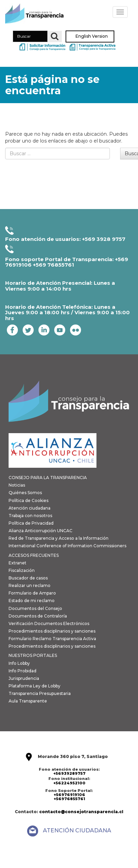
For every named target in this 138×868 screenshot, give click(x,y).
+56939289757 (69, 773)
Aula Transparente (28, 701)
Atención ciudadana (30, 508)
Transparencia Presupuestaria (40, 693)
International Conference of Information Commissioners (67, 546)
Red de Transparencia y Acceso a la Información (59, 538)
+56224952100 (69, 783)
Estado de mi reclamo (32, 601)
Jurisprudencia (24, 678)
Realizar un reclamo (30, 585)
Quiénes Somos (25, 493)
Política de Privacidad (31, 523)
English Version (92, 36)
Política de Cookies (28, 500)
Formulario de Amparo (32, 593)
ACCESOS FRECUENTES (34, 555)
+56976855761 (69, 799)
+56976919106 (69, 795)
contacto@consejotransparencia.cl (81, 812)
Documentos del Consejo (35, 608)
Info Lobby (19, 663)
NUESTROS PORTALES (33, 655)
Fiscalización (22, 570)
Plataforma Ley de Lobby (34, 686)
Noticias (17, 485)
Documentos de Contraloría (38, 616)
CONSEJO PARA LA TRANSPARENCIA (48, 478)
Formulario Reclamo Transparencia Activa (52, 639)
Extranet (18, 563)
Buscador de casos (28, 578)
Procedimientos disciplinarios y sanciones (52, 631)
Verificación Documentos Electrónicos (49, 624)
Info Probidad (22, 671)
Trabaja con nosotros (30, 516)
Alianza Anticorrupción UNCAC (41, 531)
